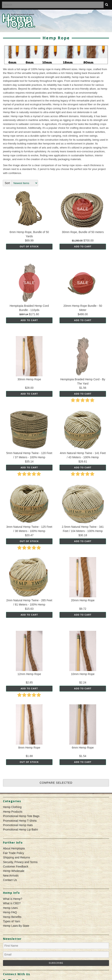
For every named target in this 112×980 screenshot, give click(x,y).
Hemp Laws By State (16, 926)
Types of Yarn (12, 921)
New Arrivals (11, 876)
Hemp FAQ (10, 912)
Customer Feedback (16, 866)
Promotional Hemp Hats (18, 825)
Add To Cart (83, 247)
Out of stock (29, 247)
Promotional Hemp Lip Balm (20, 830)
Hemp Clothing (12, 807)
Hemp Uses (10, 908)
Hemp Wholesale (14, 871)
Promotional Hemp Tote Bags (21, 816)
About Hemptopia (14, 848)
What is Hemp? (13, 899)
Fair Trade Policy (14, 853)
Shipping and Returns (17, 857)
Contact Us (10, 880)
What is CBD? (12, 903)
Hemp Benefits (12, 917)
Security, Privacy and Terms (20, 862)
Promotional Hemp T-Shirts (20, 821)
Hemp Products (13, 812)
